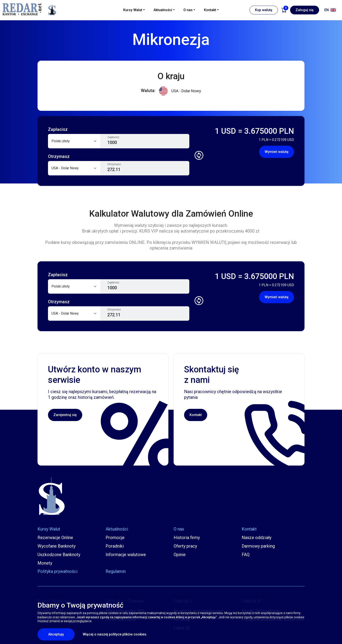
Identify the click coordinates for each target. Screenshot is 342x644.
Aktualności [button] (163, 10)
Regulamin (116, 571)
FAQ (246, 555)
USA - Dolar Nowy (180, 91)
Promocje (115, 538)
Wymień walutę (277, 152)
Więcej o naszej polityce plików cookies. (115, 634)
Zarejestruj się (65, 415)
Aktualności (117, 529)
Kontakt (196, 415)
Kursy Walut (49, 529)
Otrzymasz (114, 164)
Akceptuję (61, 634)
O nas (179, 529)
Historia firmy (187, 538)
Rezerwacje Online (55, 538)
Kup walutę (264, 10)
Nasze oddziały (256, 538)
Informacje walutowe (126, 555)
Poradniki (115, 546)
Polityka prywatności (57, 571)
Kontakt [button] (210, 10)
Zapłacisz (113, 137)
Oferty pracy (185, 546)
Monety (45, 563)
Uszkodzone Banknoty (59, 555)
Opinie (180, 555)
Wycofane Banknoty (56, 546)
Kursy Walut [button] (133, 10)
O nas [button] (188, 10)
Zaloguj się (305, 10)
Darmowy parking (258, 546)
